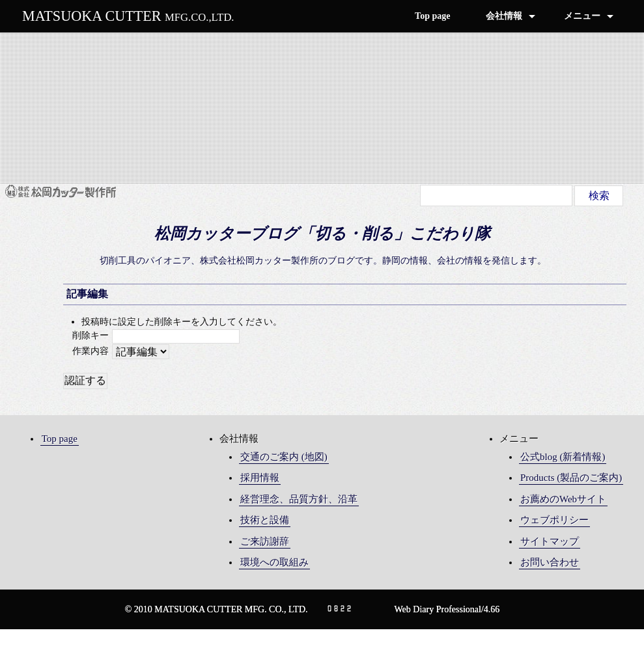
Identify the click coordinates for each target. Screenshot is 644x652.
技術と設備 (265, 520)
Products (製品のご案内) (571, 478)
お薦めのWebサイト (563, 499)
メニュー (582, 16)
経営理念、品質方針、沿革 (299, 499)
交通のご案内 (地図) (284, 457)
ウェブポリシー (554, 520)
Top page (432, 16)
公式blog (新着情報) (563, 457)
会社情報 (504, 16)
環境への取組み (274, 562)
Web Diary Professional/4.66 (447, 609)
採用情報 (260, 478)
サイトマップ (550, 541)
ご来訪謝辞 (265, 541)
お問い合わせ (550, 562)
